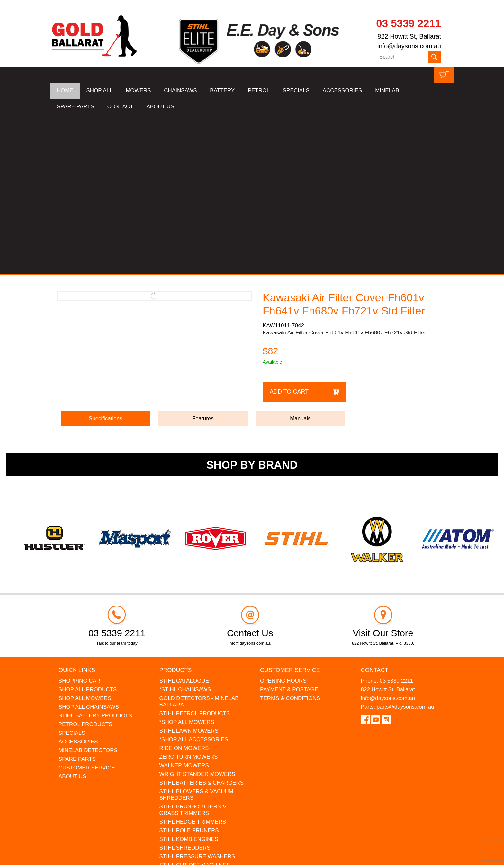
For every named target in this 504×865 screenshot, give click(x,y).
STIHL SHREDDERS (185, 688)
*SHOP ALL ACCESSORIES (194, 580)
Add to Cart (289, 232)
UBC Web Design (83, 856)
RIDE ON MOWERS (184, 589)
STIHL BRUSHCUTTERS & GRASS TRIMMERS (193, 650)
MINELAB (387, 91)
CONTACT (120, 107)
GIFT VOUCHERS (181, 740)
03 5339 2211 (409, 23)
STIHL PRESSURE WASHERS (197, 697)
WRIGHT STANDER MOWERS (197, 615)
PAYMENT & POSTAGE (289, 530)
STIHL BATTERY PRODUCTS (95, 556)
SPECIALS (296, 91)
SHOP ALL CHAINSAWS (89, 547)
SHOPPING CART (81, 521)
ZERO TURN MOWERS (188, 597)
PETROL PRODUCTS (85, 565)
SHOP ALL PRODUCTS (88, 530)
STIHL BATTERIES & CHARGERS (201, 623)
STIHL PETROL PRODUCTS (194, 554)
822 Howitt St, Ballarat (409, 36)
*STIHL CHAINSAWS (185, 530)
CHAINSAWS (180, 91)
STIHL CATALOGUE (184, 521)
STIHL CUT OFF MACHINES (194, 706)
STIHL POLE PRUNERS (189, 671)
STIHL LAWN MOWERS (189, 571)
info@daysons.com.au (409, 46)
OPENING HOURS (283, 521)
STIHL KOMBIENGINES (189, 680)
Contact (375, 511)
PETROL (259, 91)
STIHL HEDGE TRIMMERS (193, 662)
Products (175, 511)
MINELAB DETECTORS (88, 591)
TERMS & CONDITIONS (290, 539)
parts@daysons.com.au (405, 547)
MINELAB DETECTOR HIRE (194, 732)
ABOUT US (160, 107)
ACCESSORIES (342, 91)
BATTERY (222, 91)
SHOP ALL (100, 91)
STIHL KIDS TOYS (182, 714)
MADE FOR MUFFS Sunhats (194, 723)
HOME (65, 91)
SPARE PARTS (76, 107)
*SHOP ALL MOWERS (187, 563)
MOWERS (138, 91)
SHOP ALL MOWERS (85, 539)
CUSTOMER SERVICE (87, 608)
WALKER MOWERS (184, 606)
